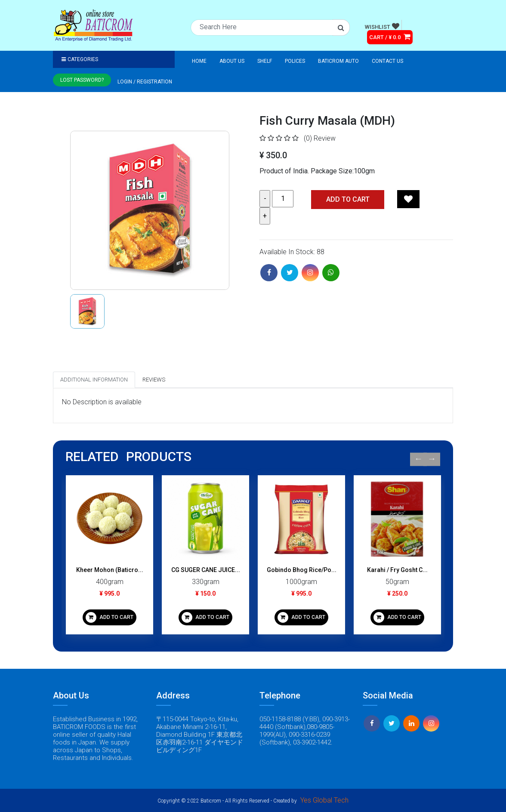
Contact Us (387, 61)
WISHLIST (382, 26)
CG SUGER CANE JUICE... (206, 570)
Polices (295, 61)
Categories (80, 59)
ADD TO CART (110, 617)
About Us (232, 61)
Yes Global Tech (324, 800)
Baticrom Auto (338, 61)
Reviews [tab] (154, 380)
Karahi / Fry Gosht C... (397, 570)
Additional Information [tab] (94, 380)
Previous (418, 459)
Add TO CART (348, 199)
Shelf (265, 61)
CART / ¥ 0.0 (390, 37)
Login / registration (145, 82)
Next (432, 459)
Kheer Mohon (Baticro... (110, 570)
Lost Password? (82, 80)
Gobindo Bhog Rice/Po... (302, 570)
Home (199, 61)
